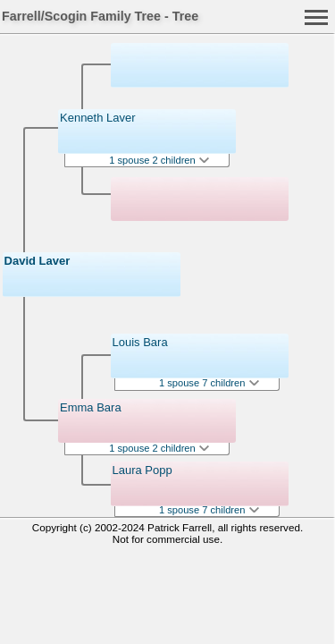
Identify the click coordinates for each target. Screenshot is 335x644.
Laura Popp (142, 470)
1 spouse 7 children (209, 383)
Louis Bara (140, 342)
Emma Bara (91, 407)
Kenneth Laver (98, 118)
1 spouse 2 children (159, 160)
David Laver (38, 261)
